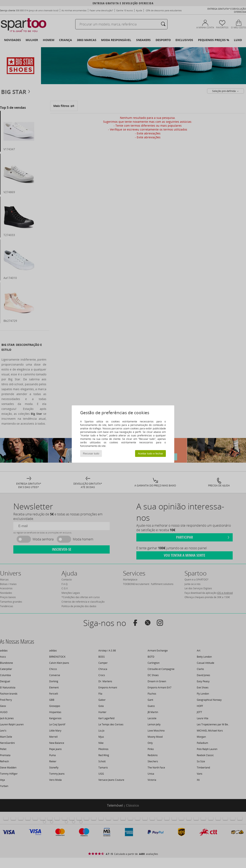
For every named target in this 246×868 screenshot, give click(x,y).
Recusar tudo (91, 453)
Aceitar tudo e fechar (150, 453)
